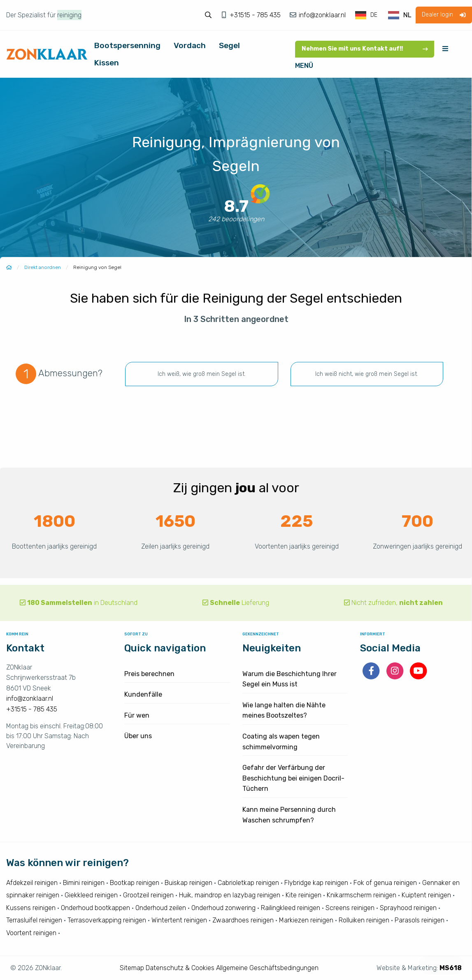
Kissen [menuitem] (107, 63)
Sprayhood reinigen (408, 908)
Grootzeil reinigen (148, 895)
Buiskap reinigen (188, 883)
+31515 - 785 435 (256, 15)
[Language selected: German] (384, 15)
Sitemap (132, 968)
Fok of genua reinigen (385, 883)
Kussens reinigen (31, 908)
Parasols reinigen (420, 920)
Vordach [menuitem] (190, 45)
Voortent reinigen (31, 933)
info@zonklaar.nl (321, 15)
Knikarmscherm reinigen (362, 895)
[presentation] (69, 419)
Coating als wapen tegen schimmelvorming (281, 742)
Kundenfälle (143, 694)
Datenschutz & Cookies (180, 968)
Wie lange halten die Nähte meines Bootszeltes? (284, 710)
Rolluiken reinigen (364, 920)
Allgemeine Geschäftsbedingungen (267, 968)
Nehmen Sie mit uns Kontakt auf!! (365, 49)
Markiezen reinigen (306, 920)
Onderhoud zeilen (161, 908)
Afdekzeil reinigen (32, 883)
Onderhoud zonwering (223, 908)
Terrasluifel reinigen (34, 920)
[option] (400, 15)
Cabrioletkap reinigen (248, 883)
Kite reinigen (303, 895)
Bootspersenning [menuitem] (127, 45)
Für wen (137, 715)
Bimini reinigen (84, 883)
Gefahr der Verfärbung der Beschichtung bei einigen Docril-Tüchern (293, 778)
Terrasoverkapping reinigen (107, 920)
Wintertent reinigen (179, 920)
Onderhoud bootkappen (95, 908)
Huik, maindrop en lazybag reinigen (230, 895)
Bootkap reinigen (135, 883)
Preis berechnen (149, 674)
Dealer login (444, 15)
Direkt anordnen (43, 267)
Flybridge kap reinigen (316, 883)
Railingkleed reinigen (291, 908)
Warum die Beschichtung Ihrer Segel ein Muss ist (289, 679)
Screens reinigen (350, 908)
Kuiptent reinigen (426, 895)
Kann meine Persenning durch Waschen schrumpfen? (289, 815)
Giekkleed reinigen (91, 895)
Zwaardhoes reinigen (243, 920)
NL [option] (407, 15)
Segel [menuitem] (229, 45)
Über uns (138, 736)
